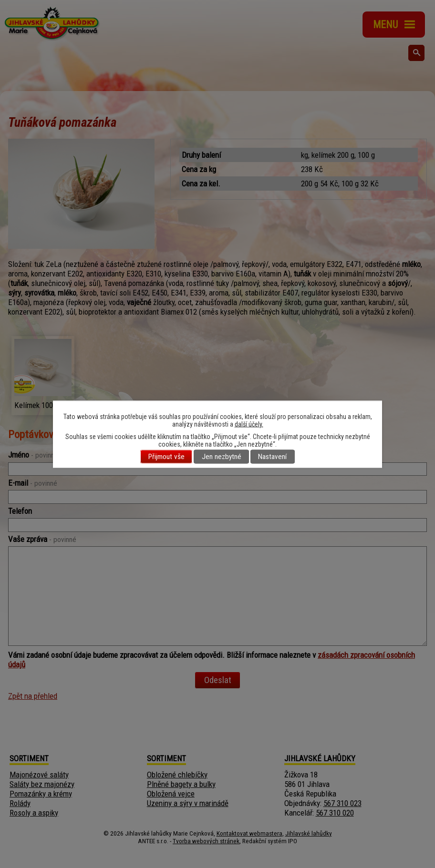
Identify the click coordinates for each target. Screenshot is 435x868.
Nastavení (272, 457)
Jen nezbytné (222, 457)
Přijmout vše (166, 457)
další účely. (249, 424)
